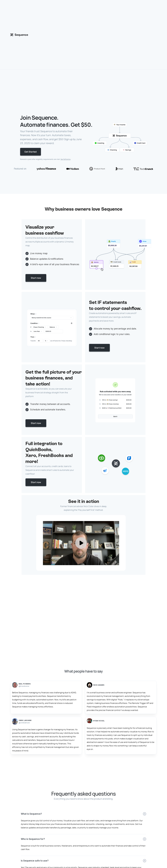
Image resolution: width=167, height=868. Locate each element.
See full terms (65, 159)
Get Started (30, 152)
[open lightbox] (83, 543)
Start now (36, 278)
